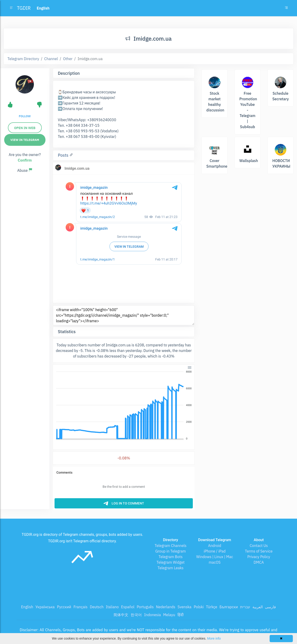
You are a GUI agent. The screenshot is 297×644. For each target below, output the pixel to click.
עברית (245, 607)
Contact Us (259, 546)
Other (68, 59)
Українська (45, 607)
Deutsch (97, 607)
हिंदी (181, 615)
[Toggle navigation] (286, 8)
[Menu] (190, 367)
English (27, 607)
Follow (25, 116)
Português (145, 607)
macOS (215, 562)
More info (214, 638)
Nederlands (166, 607)
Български (229, 607)
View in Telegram (25, 140)
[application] (124, 405)
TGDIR (24, 8)
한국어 (136, 615)
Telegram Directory (23, 59)
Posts (64, 155)
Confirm (25, 160)
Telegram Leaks (171, 568)
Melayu (169, 615)
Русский (64, 607)
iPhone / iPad (215, 551)
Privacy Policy (259, 557)
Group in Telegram (171, 551)
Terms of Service (259, 551)
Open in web (25, 128)
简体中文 (121, 615)
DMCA (259, 562)
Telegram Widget (171, 562)
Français (81, 607)
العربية (258, 607)
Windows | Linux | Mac (215, 557)
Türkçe (212, 607)
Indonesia (152, 615)
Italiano (112, 607)
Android (215, 546)
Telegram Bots (170, 557)
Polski (199, 607)
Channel (51, 59)
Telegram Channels (170, 546)
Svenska (184, 607)
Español (128, 607)
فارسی (270, 607)
